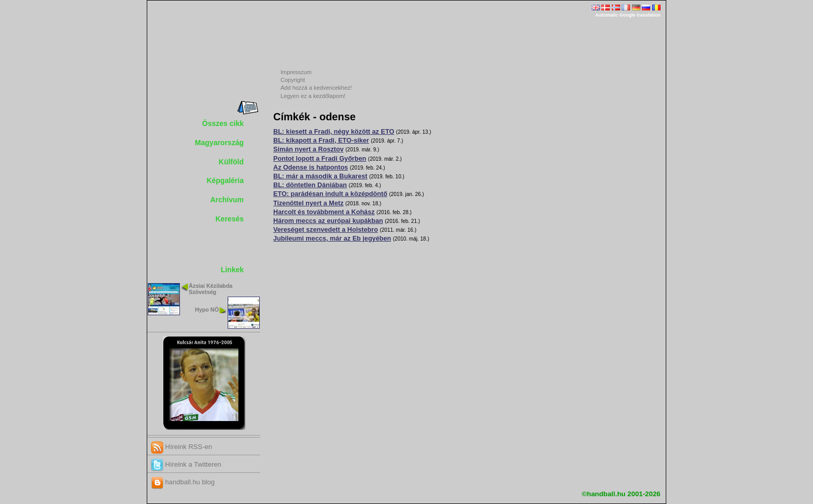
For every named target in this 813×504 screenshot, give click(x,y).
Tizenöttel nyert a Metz (309, 203)
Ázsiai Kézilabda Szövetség (211, 289)
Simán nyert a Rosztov (309, 149)
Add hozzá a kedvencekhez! (316, 88)
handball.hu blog (183, 482)
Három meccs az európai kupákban (328, 221)
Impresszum (296, 72)
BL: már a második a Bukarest (320, 176)
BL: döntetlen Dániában (310, 185)
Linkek (232, 270)
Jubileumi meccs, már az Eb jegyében (332, 239)
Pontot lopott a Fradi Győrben (320, 159)
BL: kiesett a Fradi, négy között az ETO (334, 132)
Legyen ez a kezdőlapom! (313, 96)
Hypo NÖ (207, 310)
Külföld (231, 162)
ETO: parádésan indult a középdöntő (330, 194)
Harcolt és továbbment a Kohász (324, 212)
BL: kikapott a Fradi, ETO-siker (321, 141)
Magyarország (219, 143)
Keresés (230, 219)
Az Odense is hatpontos (311, 167)
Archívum (227, 200)
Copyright (293, 80)
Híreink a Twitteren (186, 464)
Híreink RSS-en (181, 447)
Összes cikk (223, 123)
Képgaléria (225, 180)
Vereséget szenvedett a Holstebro (326, 230)
